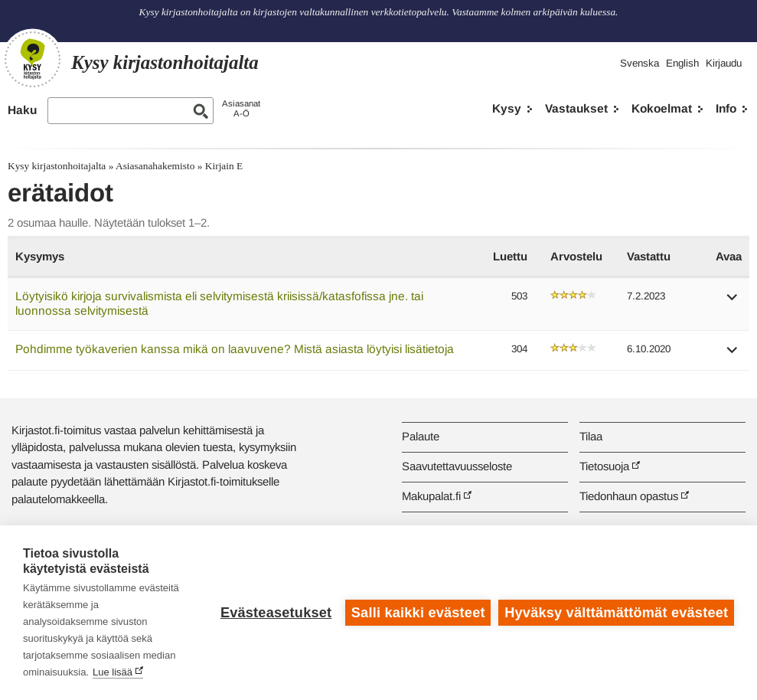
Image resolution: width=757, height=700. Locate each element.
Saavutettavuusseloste (457, 466)
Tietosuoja (604, 466)
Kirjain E (224, 166)
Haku (22, 110)
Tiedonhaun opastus (629, 496)
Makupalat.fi (431, 496)
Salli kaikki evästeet (418, 613)
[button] (733, 302)
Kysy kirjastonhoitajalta (57, 166)
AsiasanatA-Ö (241, 108)
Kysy (507, 108)
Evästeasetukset (276, 613)
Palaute (421, 436)
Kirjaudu (724, 63)
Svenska (640, 63)
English (682, 63)
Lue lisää (113, 672)
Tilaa (591, 436)
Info (726, 108)
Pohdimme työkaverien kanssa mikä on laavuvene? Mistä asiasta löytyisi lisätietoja (235, 349)
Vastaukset (576, 108)
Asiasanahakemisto (155, 166)
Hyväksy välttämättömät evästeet (616, 613)
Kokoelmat (662, 108)
